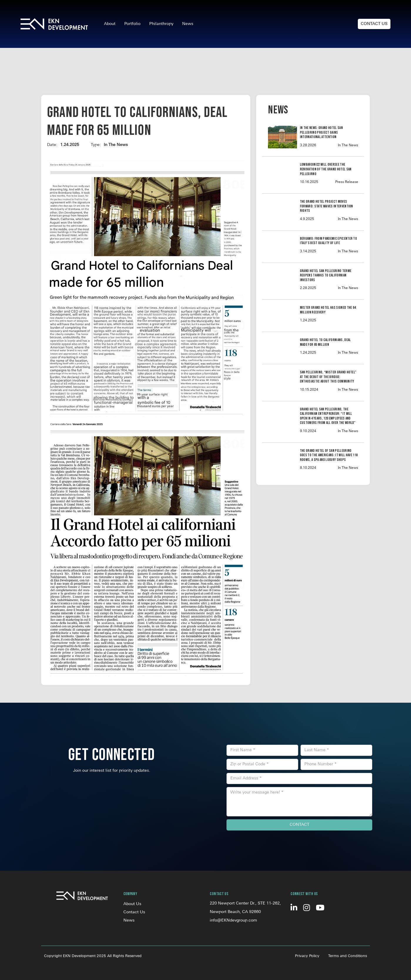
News (188, 24)
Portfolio (132, 24)
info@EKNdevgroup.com (233, 921)
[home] (54, 24)
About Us (132, 904)
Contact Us (374, 24)
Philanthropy (161, 24)
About (110, 24)
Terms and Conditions (348, 956)
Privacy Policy (307, 956)
